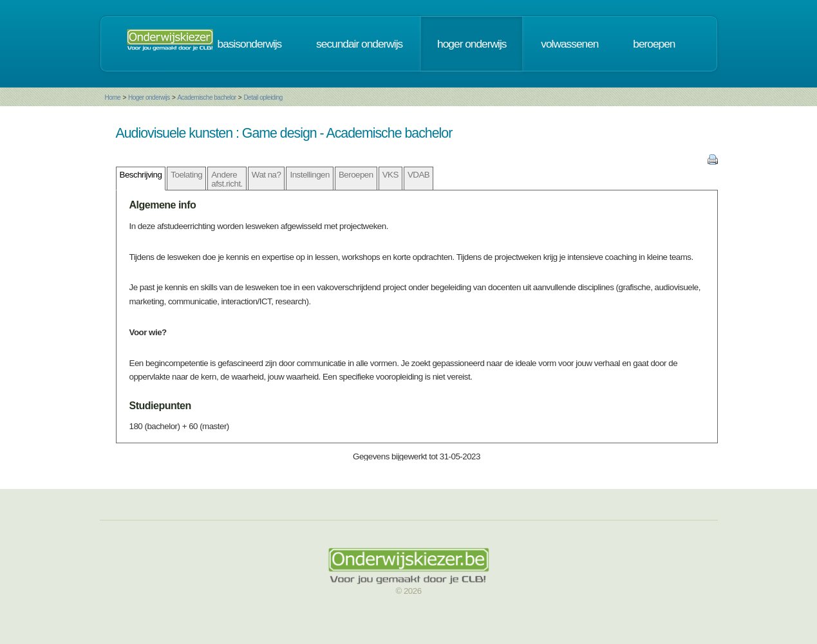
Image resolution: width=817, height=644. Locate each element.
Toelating (186, 175)
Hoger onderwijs (149, 97)
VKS (390, 175)
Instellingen (309, 175)
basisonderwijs (250, 44)
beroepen (654, 44)
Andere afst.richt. (227, 179)
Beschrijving (141, 175)
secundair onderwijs (359, 44)
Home (113, 97)
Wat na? (267, 175)
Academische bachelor (206, 97)
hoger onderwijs (472, 44)
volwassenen (569, 44)
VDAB (418, 175)
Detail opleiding (263, 97)
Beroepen (356, 175)
